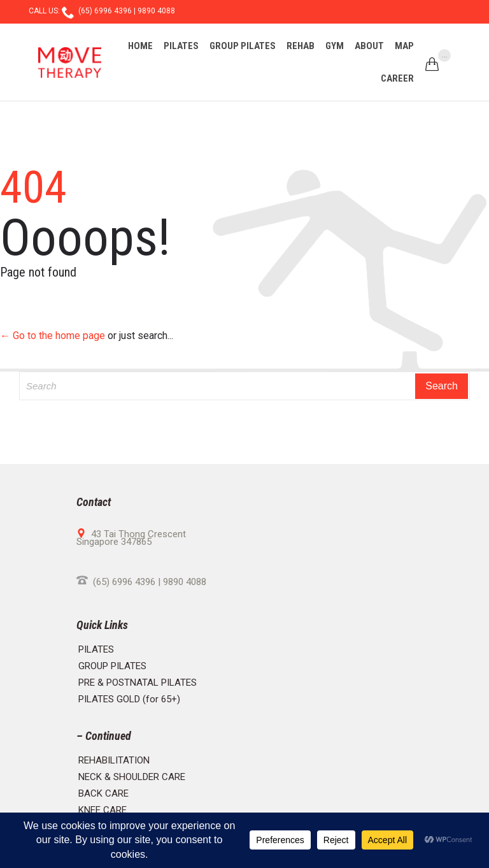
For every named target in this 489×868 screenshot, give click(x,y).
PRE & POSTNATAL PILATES (138, 683)
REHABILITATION (114, 760)
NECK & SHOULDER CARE (132, 777)
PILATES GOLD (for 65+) (129, 699)
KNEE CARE (103, 810)
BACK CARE (103, 793)
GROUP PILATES (112, 666)
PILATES (96, 649)
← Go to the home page (53, 336)
